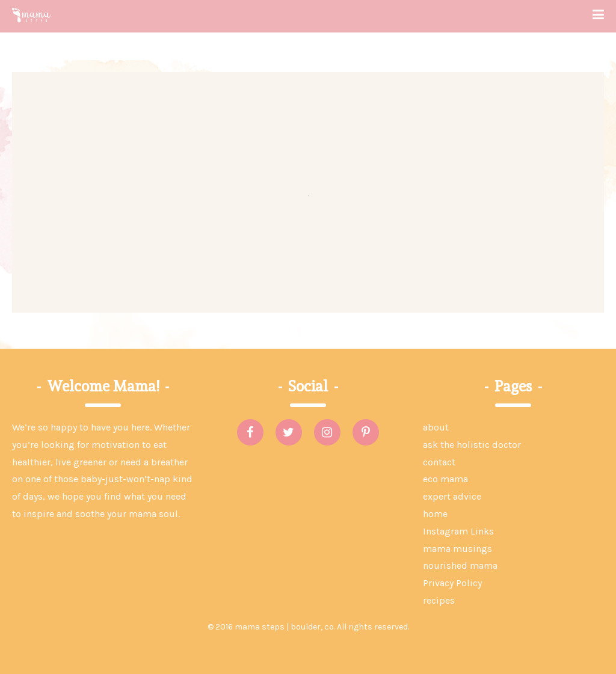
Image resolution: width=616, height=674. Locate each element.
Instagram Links (458, 531)
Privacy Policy (452, 583)
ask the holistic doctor (472, 445)
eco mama (445, 479)
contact (439, 462)
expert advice (452, 496)
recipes (439, 600)
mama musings (457, 549)
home (435, 514)
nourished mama (460, 565)
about (436, 427)
